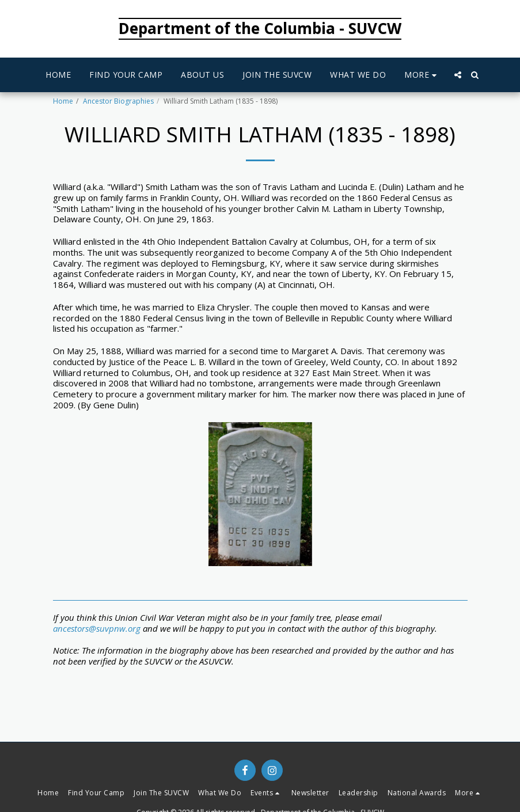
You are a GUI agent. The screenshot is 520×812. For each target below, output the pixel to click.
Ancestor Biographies (118, 101)
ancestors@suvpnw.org (97, 628)
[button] (458, 75)
